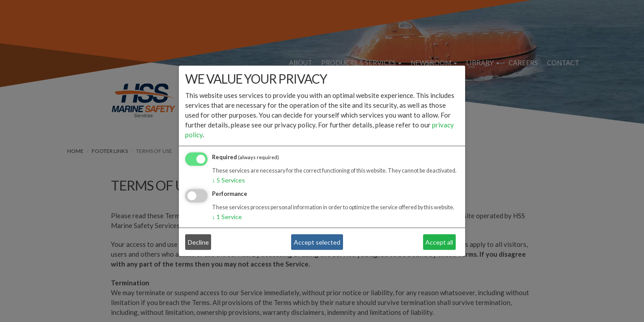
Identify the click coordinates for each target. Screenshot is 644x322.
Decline (198, 242)
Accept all (439, 242)
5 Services (229, 180)
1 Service (227, 217)
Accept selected (317, 242)
